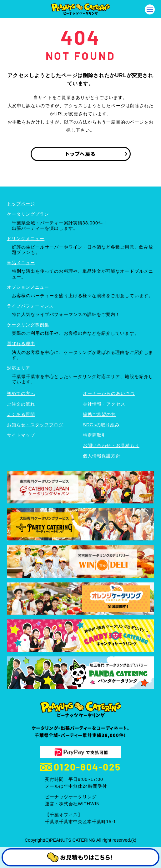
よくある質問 (21, 414)
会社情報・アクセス (104, 404)
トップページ (21, 204)
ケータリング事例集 (28, 325)
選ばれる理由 (21, 344)
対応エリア (19, 368)
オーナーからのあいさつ (109, 393)
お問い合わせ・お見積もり (111, 445)
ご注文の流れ (21, 404)
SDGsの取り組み (101, 425)
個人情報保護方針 (102, 456)
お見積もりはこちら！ (80, 857)
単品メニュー (21, 263)
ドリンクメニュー (26, 239)
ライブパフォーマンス (30, 306)
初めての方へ (21, 393)
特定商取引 (95, 435)
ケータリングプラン (28, 214)
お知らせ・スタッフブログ (35, 425)
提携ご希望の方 (99, 414)
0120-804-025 (80, 767)
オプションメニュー (28, 287)
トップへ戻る (80, 154)
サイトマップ (21, 435)
